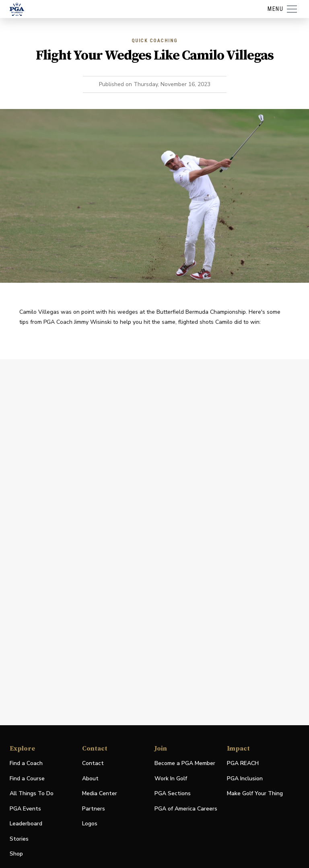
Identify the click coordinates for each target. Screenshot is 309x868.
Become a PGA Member (185, 763)
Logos (90, 824)
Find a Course (27, 779)
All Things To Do (32, 793)
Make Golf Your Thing (255, 794)
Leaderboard (26, 824)
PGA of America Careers (186, 809)
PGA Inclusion (245, 779)
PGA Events (25, 809)
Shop (16, 854)
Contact (93, 763)
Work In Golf (171, 779)
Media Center (100, 794)
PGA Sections (173, 793)
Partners (94, 809)
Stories (19, 839)
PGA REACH (243, 764)
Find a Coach (26, 763)
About (90, 779)
